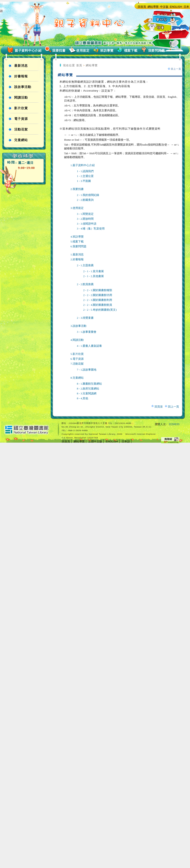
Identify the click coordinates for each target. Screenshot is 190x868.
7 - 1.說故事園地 (87, 370)
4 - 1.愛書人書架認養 (89, 346)
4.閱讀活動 (77, 340)
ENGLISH (176, 7)
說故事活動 (23, 87)
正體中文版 (95, 441)
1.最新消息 (77, 254)
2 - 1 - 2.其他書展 (94, 276)
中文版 (164, 7)
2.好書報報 (77, 259)
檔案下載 (131, 51)
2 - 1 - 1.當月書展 (94, 271)
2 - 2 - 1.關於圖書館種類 (98, 290)
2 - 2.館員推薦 (85, 284)
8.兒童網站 (77, 378)
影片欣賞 (21, 108)
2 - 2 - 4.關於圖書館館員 (98, 305)
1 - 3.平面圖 (84, 181)
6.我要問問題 (78, 246)
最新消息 (21, 66)
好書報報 (21, 76)
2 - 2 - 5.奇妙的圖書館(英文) (100, 310)
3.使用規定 (77, 208)
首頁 (79, 65)
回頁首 (159, 407)
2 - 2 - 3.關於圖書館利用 (98, 300)
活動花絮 (21, 129)
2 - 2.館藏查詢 (85, 200)
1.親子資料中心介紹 (83, 165)
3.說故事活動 (78, 326)
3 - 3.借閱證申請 (87, 224)
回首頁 (142, 7)
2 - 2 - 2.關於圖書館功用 (98, 295)
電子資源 (21, 119)
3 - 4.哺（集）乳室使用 (91, 229)
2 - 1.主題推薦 (85, 265)
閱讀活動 (21, 98)
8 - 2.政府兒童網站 (88, 389)
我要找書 (59, 51)
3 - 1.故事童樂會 (87, 332)
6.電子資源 (77, 359)
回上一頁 (176, 69)
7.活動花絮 (77, 364)
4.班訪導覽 (77, 237)
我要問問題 (157, 51)
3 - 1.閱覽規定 (85, 214)
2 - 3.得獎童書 (85, 318)
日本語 (126, 441)
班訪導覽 (107, 51)
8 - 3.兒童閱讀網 (87, 393)
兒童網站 (21, 140)
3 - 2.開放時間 (85, 219)
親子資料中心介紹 (28, 51)
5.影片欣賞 (77, 354)
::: (1, 4)
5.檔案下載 (77, 241)
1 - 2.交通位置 (85, 176)
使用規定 (83, 51)
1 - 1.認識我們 (85, 171)
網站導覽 (153, 7)
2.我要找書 (77, 189)
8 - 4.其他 (82, 398)
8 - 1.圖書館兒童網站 (89, 384)
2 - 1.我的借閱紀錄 (88, 195)
